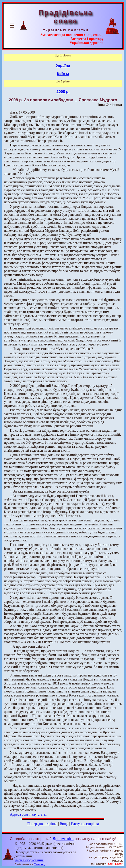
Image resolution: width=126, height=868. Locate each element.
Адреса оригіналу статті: (29, 814)
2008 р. (63, 92)
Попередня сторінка (42, 824)
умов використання (29, 860)
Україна (63, 66)
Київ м (63, 74)
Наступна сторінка (85, 824)
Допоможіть (63, 839)
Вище (64, 824)
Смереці (40, 864)
